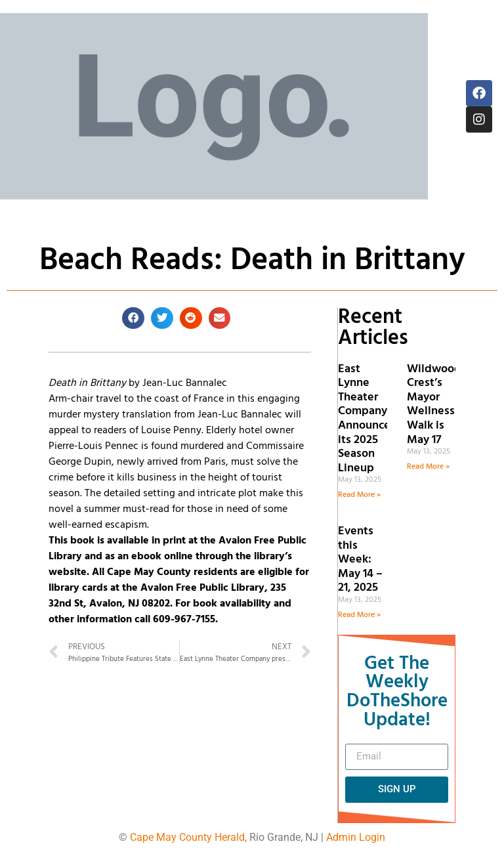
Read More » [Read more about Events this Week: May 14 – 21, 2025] (359, 615)
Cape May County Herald (187, 837)
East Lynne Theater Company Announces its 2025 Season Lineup (367, 419)
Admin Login (356, 837)
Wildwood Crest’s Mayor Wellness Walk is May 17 (434, 405)
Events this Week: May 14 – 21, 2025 (360, 560)
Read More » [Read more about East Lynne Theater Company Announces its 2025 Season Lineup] (359, 495)
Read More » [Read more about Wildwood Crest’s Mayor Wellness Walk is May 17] (428, 467)
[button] (133, 318)
